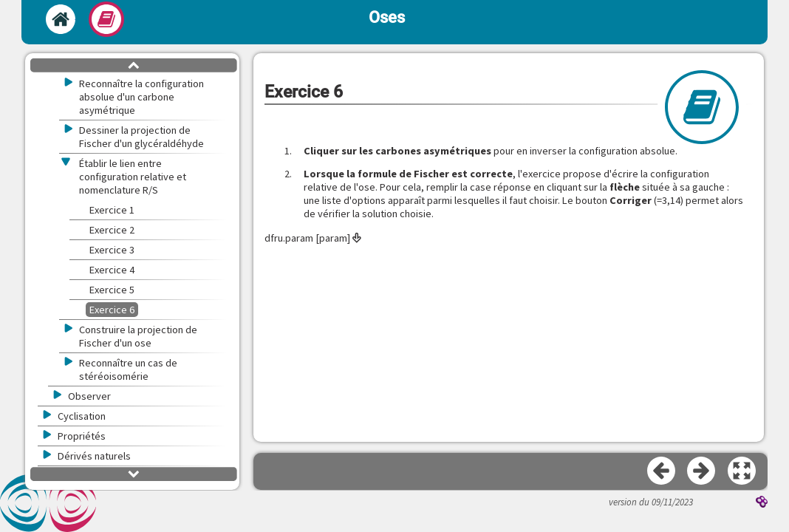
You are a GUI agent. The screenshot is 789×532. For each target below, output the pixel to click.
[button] (742, 471)
